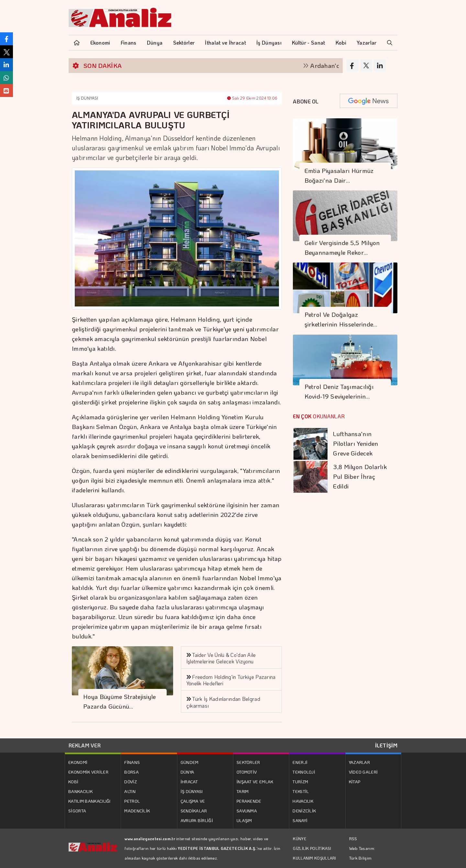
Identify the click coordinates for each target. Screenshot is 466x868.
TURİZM (300, 782)
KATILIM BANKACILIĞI (89, 801)
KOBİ (73, 782)
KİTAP (355, 782)
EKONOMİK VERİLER (88, 772)
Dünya (155, 43)
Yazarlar (366, 43)
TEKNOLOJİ (304, 772)
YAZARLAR (359, 762)
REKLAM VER (85, 745)
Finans (129, 43)
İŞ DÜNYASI (87, 98)
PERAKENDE (249, 801)
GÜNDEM (190, 762)
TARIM (243, 791)
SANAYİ (300, 820)
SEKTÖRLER (248, 762)
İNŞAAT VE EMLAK (255, 782)
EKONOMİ (78, 762)
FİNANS (132, 762)
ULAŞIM (244, 820)
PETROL (132, 801)
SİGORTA (77, 811)
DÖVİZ (131, 782)
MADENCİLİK (137, 811)
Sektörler (184, 43)
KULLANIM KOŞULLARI (314, 858)
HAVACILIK (303, 801)
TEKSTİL (301, 791)
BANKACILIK (80, 791)
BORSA (132, 772)
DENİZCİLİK (304, 811)
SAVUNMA (247, 811)
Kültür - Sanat (308, 43)
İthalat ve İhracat (225, 43)
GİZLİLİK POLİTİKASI (312, 848)
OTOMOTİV (247, 772)
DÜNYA (188, 772)
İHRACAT (189, 782)
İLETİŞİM (386, 745)
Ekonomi (100, 43)
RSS (353, 838)
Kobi (341, 43)
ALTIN (130, 791)
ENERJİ (300, 762)
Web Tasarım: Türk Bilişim (362, 853)
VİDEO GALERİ (363, 772)
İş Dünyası (269, 43)
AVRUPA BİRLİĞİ (197, 820)
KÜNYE (300, 839)
